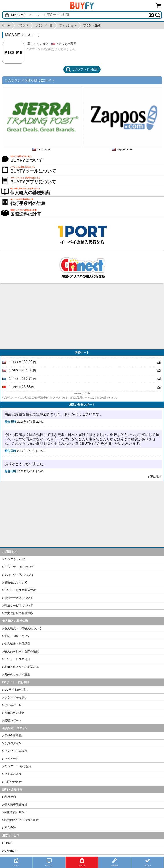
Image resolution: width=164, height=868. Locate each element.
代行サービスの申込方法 (20, 590)
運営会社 (10, 828)
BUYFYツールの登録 (18, 766)
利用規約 (10, 797)
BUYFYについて (15, 559)
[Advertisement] (82, 317)
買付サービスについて (19, 598)
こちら (95, 397)
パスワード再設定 (16, 751)
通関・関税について (17, 636)
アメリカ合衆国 (66, 44)
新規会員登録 (13, 736)
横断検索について (16, 582)
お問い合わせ (13, 782)
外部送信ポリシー (16, 812)
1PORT (9, 843)
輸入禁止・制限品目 (17, 644)
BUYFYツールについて (19, 567)
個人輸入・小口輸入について (23, 628)
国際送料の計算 (14, 713)
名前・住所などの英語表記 (22, 667)
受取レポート (13, 720)
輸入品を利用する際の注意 (22, 651)
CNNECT (11, 851)
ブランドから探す (16, 697)
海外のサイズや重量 (17, 674)
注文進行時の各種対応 (19, 613)
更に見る (156, 477)
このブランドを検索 (82, 69)
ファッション (40, 44)
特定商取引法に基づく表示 (22, 820)
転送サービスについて (19, 605)
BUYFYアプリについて (19, 575)
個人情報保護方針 (16, 805)
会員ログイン (13, 743)
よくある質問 (13, 774)
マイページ (12, 759)
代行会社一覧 (13, 705)
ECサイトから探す (16, 690)
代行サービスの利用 (17, 659)
